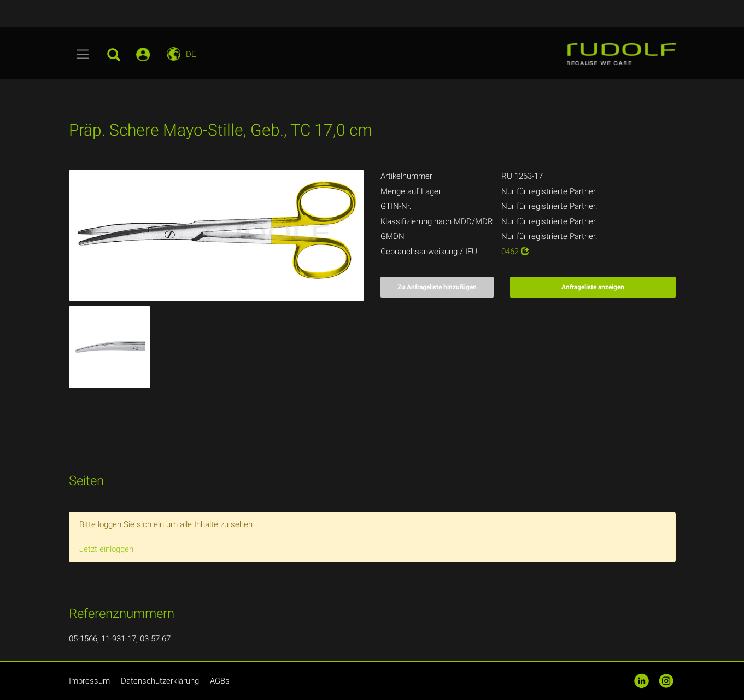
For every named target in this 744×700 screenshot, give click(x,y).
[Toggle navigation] (83, 54)
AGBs (220, 681)
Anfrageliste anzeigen (593, 287)
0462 (515, 252)
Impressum (89, 681)
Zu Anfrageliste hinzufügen (437, 287)
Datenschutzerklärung (160, 681)
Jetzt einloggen (106, 549)
